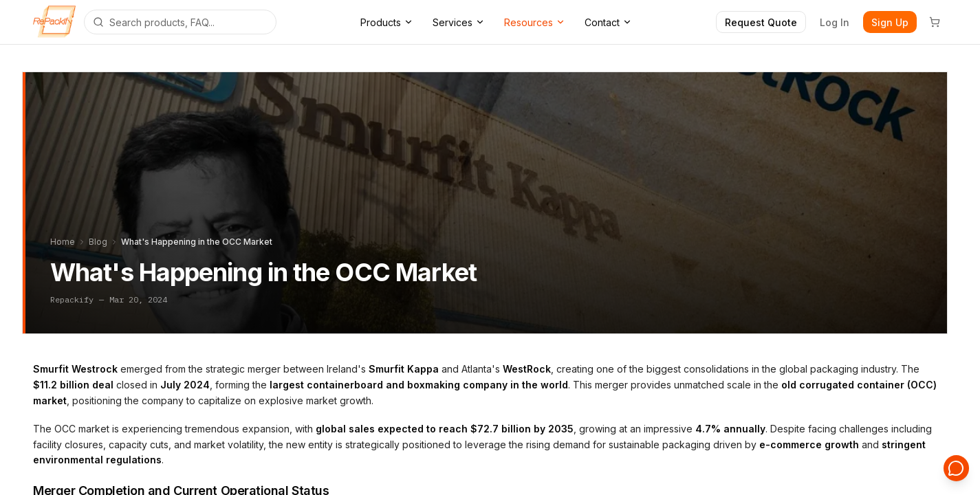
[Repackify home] (54, 22)
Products (387, 22)
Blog (98, 242)
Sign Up (890, 22)
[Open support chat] (957, 472)
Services (459, 22)
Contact (608, 22)
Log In (835, 22)
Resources (535, 22)
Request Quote (761, 22)
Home (63, 242)
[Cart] (935, 22)
